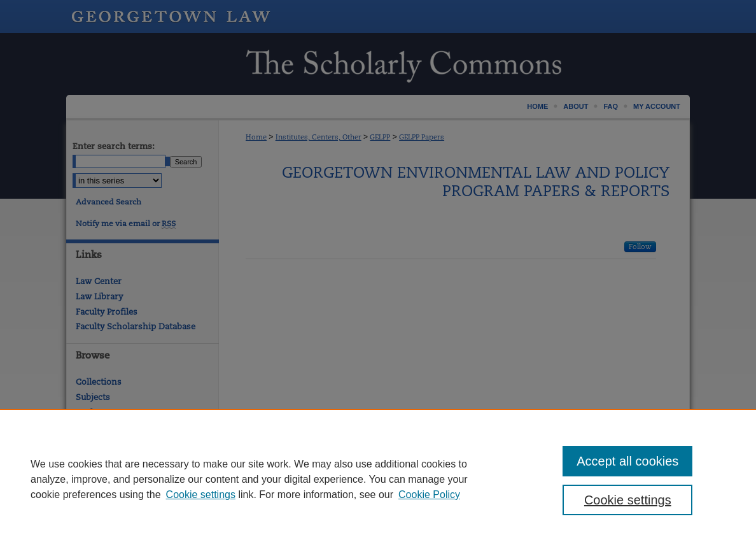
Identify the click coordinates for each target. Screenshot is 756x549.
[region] (378, 479)
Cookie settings (201, 495)
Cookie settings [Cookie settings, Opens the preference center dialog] (628, 500)
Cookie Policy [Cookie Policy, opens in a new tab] (429, 495)
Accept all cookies (627, 461)
